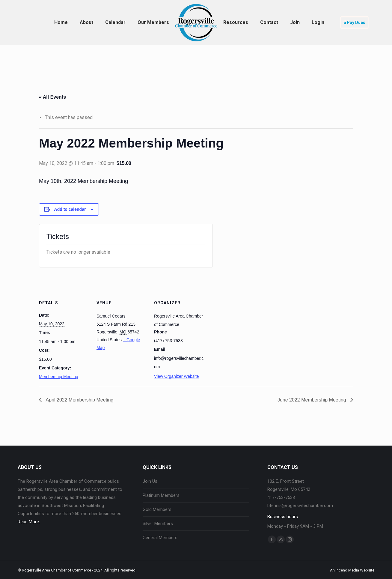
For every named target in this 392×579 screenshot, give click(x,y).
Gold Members (157, 509)
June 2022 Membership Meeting (312, 400)
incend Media (347, 570)
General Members (160, 538)
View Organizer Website (177, 376)
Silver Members (158, 524)
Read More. (29, 522)
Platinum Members (161, 495)
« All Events (52, 97)
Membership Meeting (59, 377)
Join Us (150, 481)
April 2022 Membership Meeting (79, 400)
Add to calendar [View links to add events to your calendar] (70, 209)
